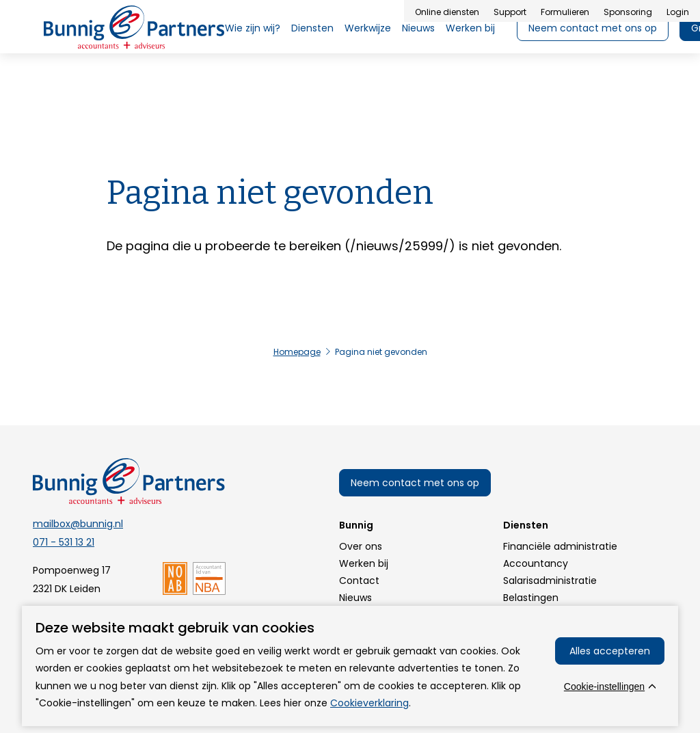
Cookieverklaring (369, 703)
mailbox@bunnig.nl (78, 524)
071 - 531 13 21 (64, 542)
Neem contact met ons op (415, 483)
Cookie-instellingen (604, 687)
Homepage (297, 352)
